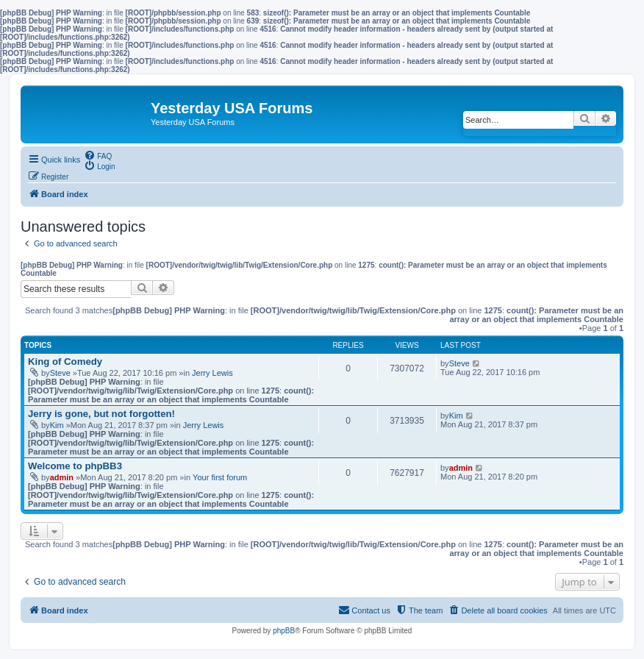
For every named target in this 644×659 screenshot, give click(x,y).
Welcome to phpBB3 (75, 466)
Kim (57, 425)
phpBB (284, 631)
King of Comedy (65, 361)
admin (62, 477)
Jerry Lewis (212, 373)
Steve (60, 373)
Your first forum (220, 477)
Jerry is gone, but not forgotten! (101, 414)
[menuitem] (98, 155)
